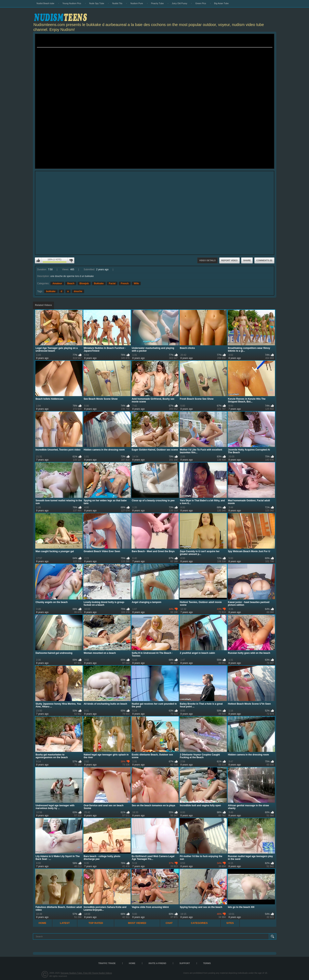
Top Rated (96, 923)
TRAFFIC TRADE (107, 963)
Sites (230, 923)
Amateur (57, 283)
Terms (207, 963)
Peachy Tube (157, 3)
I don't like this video (71, 260)
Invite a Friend (157, 963)
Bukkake (99, 283)
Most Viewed (137, 923)
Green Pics (201, 3)
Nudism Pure (137, 3)
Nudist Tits (117, 3)
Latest (65, 923)
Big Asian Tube (221, 3)
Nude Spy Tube (97, 3)
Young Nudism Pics (72, 3)
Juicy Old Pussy (180, 3)
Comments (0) (264, 260)
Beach (71, 283)
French (125, 283)
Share (247, 260)
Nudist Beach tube (46, 3)
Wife (136, 283)
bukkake (51, 291)
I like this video (38, 260)
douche (78, 291)
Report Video (229, 260)
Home (42, 923)
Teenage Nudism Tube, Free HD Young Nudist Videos (86, 973)
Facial (112, 283)
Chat (169, 923)
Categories (199, 923)
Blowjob (84, 283)
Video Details (208, 260)
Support (185, 963)
